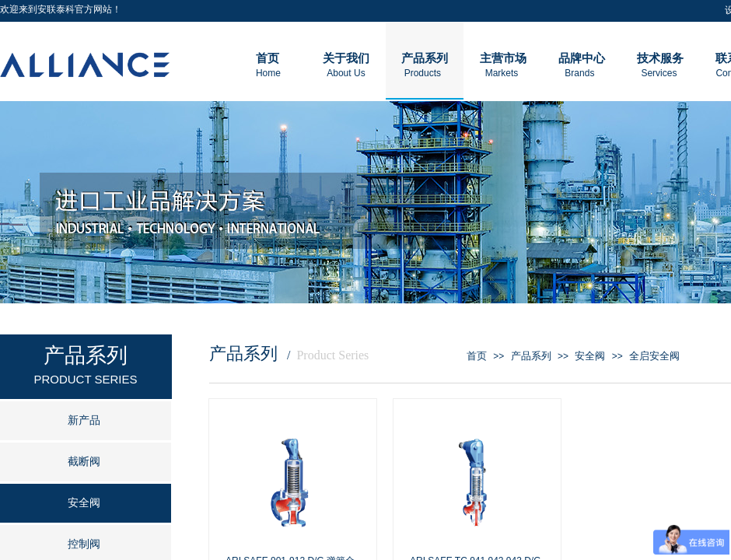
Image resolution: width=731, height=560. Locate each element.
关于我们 (346, 58)
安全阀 (590, 356)
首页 (477, 356)
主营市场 (503, 58)
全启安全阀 (654, 356)
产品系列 (531, 356)
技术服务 (660, 58)
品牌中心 (582, 58)
